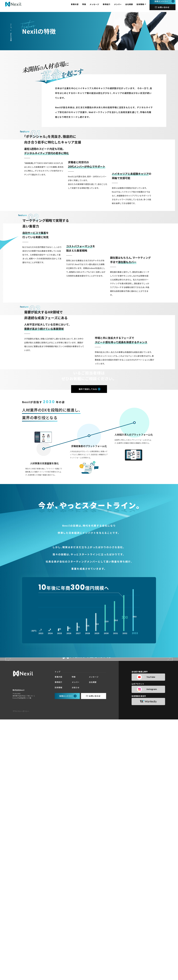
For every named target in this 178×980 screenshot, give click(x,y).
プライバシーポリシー (21, 972)
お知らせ (76, 948)
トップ (11, 26)
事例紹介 (109, 6)
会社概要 (132, 6)
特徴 (87, 6)
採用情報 (143, 6)
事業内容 (77, 6)
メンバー (120, 6)
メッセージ (97, 6)
